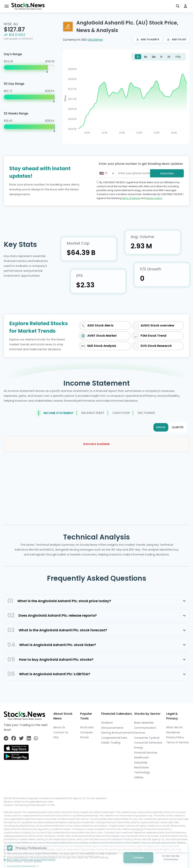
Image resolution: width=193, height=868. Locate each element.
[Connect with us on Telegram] (6, 738)
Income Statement (56, 413)
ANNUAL (161, 427)
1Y (161, 57)
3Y (169, 57)
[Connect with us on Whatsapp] (36, 738)
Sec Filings (144, 413)
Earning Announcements (118, 733)
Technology (142, 772)
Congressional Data (114, 738)
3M (154, 57)
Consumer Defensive (148, 743)
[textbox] (103, 173)
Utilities (139, 777)
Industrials (141, 763)
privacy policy (154, 198)
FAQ (56, 737)
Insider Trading (111, 743)
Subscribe (167, 173)
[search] (178, 6)
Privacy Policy (175, 737)
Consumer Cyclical (147, 738)
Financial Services (146, 753)
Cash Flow (118, 413)
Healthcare (141, 757)
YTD (178, 57)
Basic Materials (144, 723)
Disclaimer (95, 40)
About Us (59, 727)
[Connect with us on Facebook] (14, 738)
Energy (139, 747)
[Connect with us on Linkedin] (29, 738)
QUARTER (178, 427)
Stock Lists (87, 727)
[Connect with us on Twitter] (21, 738)
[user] (185, 6)
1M (146, 57)
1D (138, 57)
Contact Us (61, 732)
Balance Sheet (90, 413)
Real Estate (141, 767)
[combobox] (107, 173)
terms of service (131, 198)
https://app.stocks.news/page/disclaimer (30, 860)
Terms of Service (177, 742)
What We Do (175, 727)
